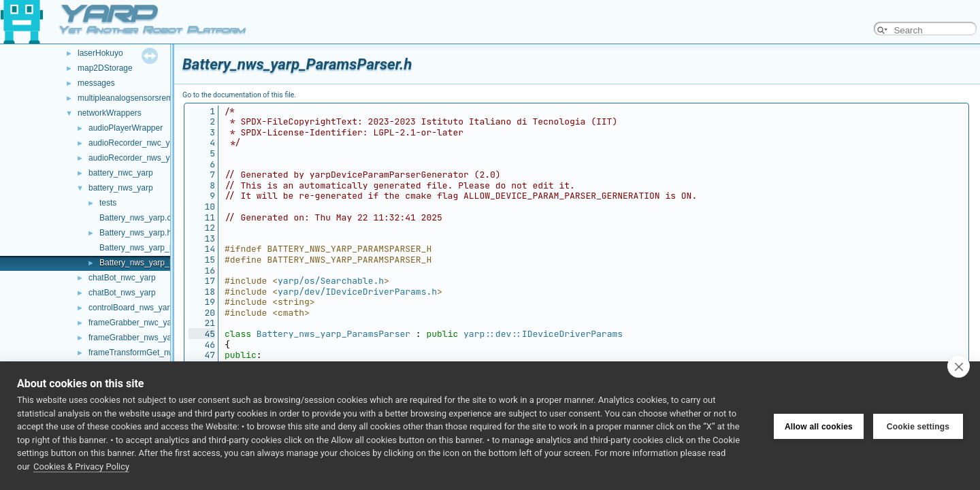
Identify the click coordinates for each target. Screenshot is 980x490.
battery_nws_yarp (121, 188)
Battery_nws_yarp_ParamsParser (333, 334)
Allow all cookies (819, 426)
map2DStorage (105, 68)
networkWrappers (110, 113)
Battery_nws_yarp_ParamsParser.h (164, 263)
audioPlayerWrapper (126, 128)
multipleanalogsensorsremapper (136, 98)
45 (202, 334)
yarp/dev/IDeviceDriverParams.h (357, 292)
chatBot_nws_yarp (122, 293)
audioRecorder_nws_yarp (135, 158)
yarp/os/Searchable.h (331, 281)
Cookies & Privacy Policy (81, 467)
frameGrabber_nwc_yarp (134, 323)
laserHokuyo (100, 53)
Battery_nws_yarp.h (135, 233)
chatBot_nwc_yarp (122, 278)
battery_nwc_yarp (121, 173)
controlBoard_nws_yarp (131, 308)
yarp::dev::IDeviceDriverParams (543, 334)
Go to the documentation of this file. (239, 95)
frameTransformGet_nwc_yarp (144, 353)
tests (108, 203)
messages (96, 83)
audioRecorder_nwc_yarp (135, 143)
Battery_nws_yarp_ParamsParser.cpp (168, 248)
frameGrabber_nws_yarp (134, 338)
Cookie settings (918, 426)
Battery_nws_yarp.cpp (140, 218)
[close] (959, 366)
